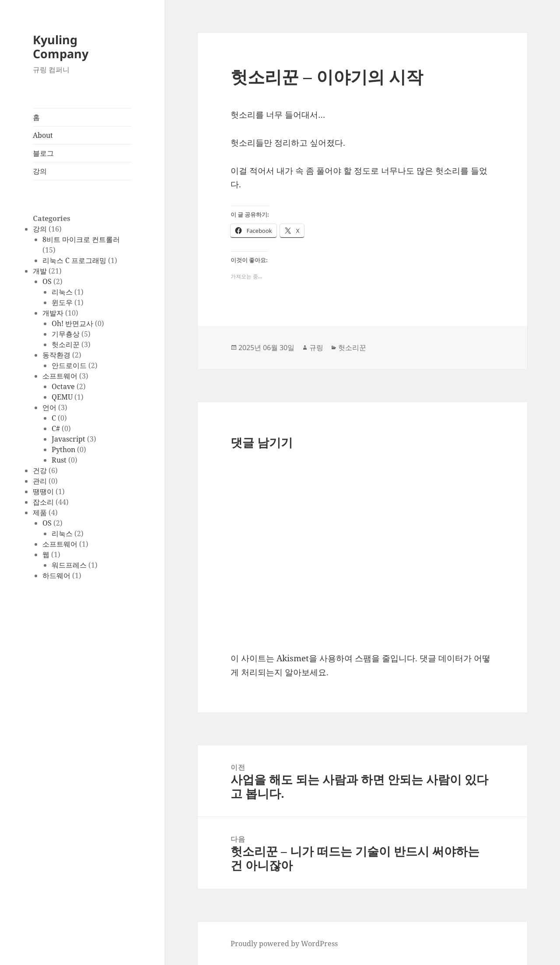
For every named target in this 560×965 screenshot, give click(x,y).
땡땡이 (43, 491)
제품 (40, 512)
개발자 (53, 313)
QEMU (62, 397)
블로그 (43, 153)
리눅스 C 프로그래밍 (74, 260)
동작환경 (56, 355)
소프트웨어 (60, 376)
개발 (40, 271)
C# (56, 428)
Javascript (68, 439)
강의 (40, 171)
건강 (40, 470)
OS (47, 281)
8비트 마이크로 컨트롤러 (81, 239)
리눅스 (62, 292)
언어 (49, 407)
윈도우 (62, 302)
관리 (40, 481)
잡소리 (43, 502)
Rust (59, 460)
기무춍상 (66, 334)
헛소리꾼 (66, 344)
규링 (316, 347)
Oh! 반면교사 (72, 323)
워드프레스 (69, 565)
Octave (63, 386)
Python (63, 449)
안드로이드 (69, 365)
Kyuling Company (61, 47)
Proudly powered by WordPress (284, 944)
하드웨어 (56, 575)
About (43, 135)
